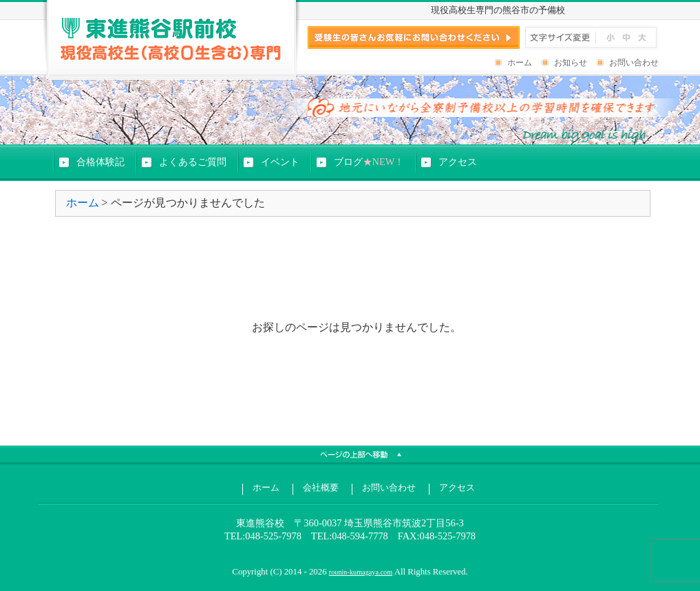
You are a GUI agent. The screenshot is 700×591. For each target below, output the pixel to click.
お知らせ (571, 63)
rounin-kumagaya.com (361, 572)
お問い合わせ (634, 63)
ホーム (520, 63)
